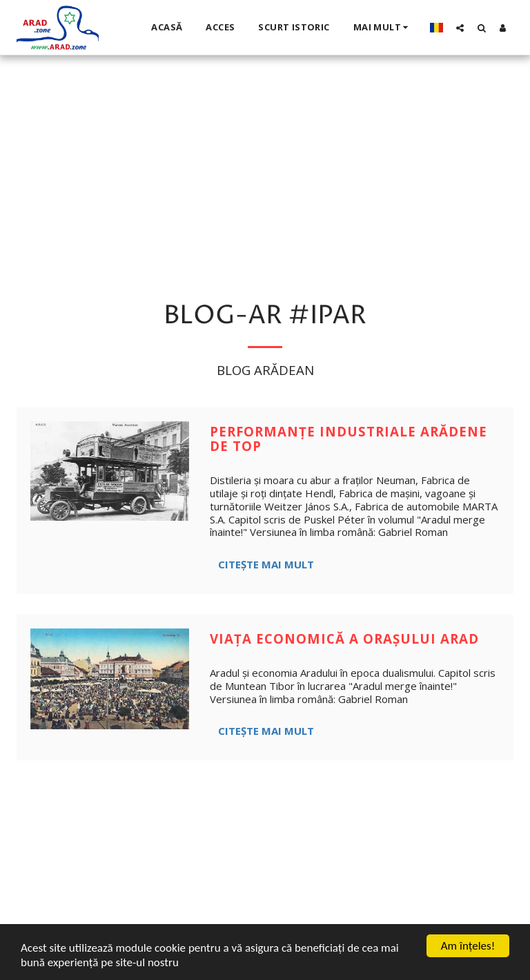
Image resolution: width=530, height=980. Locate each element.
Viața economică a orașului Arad (344, 638)
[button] (460, 28)
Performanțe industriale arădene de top (349, 439)
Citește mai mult (266, 564)
